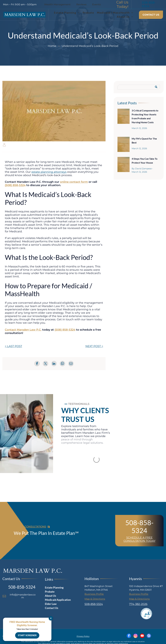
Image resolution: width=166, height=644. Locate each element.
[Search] (139, 87)
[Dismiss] (51, 618)
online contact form (74, 182)
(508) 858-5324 (15, 185)
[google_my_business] (149, 636)
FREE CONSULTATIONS (32, 527)
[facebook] (129, 636)
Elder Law (51, 604)
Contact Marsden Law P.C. (23, 330)
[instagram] (136, 636)
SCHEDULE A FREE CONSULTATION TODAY (139, 539)
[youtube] (142, 636)
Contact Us (52, 608)
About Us (50, 596)
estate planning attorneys (49, 172)
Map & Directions (95, 599)
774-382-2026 (138, 604)
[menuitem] (67, 13)
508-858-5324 (139, 527)
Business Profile (94, 594)
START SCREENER (27, 635)
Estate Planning (54, 587)
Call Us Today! (122, 4)
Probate (50, 592)
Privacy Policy (83, 636)
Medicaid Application (58, 600)
